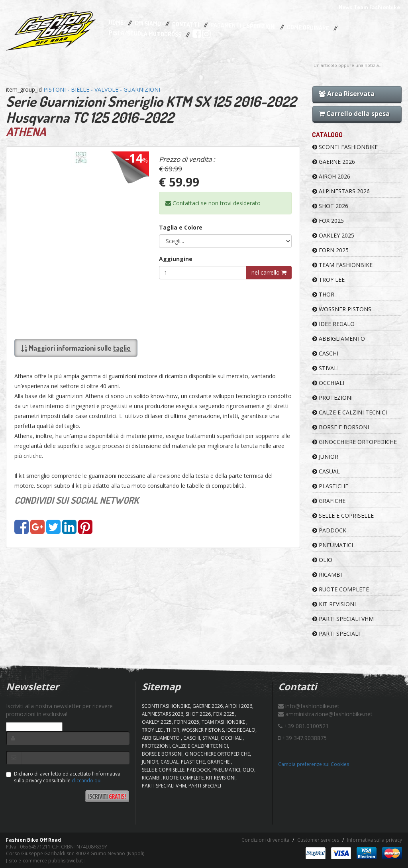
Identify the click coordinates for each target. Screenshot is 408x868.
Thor (323, 294)
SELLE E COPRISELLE (343, 515)
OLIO (322, 560)
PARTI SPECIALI (336, 633)
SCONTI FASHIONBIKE (345, 147)
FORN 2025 (331, 250)
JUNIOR (325, 457)
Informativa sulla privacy (375, 840)
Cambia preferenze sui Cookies (314, 764)
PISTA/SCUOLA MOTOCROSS (145, 34)
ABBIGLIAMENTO (339, 339)
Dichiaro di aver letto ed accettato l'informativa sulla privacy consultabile (63, 777)
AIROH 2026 (331, 176)
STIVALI (326, 368)
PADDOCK (329, 530)
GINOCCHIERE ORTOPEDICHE (355, 442)
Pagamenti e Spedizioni (243, 26)
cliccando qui (87, 781)
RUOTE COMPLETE (341, 589)
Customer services (318, 840)
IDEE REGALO (333, 324)
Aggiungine (176, 259)
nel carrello (269, 272)
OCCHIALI (328, 383)
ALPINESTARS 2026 (341, 191)
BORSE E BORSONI (341, 427)
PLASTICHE (330, 486)
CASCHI (325, 353)
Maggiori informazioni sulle (76, 348)
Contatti (186, 25)
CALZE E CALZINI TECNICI (350, 412)
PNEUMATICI (333, 545)
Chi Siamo (148, 24)
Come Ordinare (308, 28)
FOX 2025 (328, 221)
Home (116, 23)
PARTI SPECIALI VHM (343, 619)
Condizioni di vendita (265, 840)
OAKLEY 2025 (333, 235)
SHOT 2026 (330, 206)
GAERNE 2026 (334, 162)
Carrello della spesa (354, 114)
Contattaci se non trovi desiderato (213, 203)
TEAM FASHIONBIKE (342, 265)
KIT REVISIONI (334, 604)
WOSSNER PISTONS (342, 309)
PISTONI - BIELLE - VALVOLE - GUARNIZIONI (102, 89)
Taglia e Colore (181, 227)
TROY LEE (329, 280)
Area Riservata (347, 94)
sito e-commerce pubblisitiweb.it (46, 861)
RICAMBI (327, 574)
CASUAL (326, 471)
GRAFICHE (329, 501)
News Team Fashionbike (369, 7)
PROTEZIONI (332, 398)
